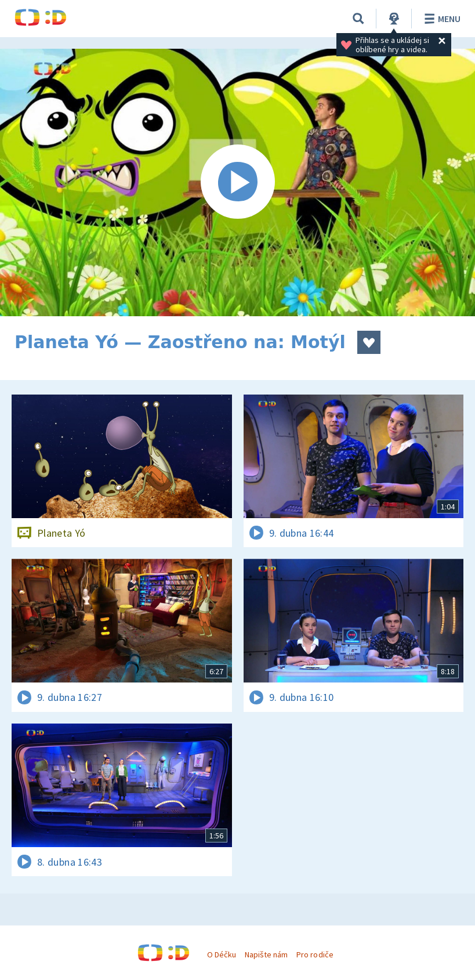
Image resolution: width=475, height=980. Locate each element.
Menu (440, 19)
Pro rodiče (315, 954)
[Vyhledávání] (358, 19)
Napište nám (266, 954)
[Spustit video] (238, 182)
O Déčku (222, 954)
